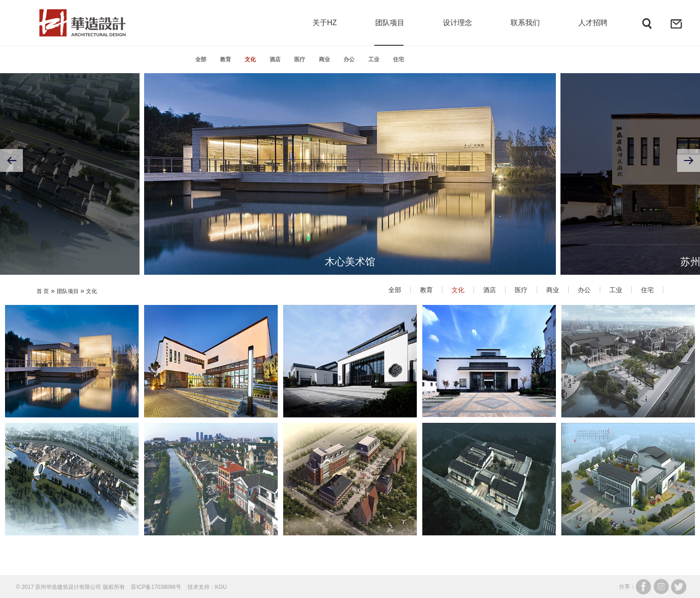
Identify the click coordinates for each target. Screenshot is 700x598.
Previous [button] (11, 160)
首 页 (43, 291)
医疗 (300, 59)
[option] (350, 160)
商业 (324, 59)
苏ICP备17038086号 (156, 587)
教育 (226, 59)
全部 (201, 59)
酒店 (275, 59)
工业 (374, 59)
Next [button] (689, 160)
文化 (250, 59)
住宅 (398, 59)
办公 (349, 59)
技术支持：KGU (207, 587)
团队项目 (68, 291)
